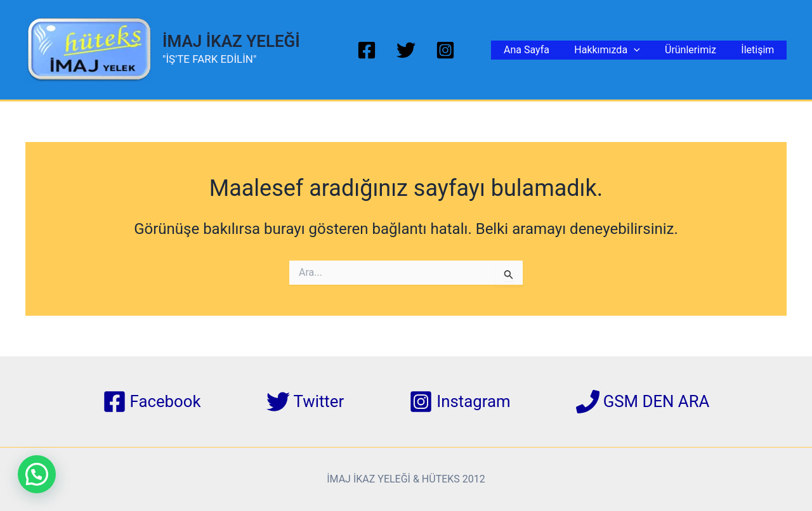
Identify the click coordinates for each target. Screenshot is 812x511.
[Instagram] (445, 50)
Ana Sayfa (543, 50)
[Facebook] (367, 50)
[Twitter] (406, 50)
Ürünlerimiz (697, 50)
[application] (645, 50)
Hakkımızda (619, 50)
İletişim (760, 50)
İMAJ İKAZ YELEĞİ (231, 41)
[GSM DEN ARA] (643, 402)
